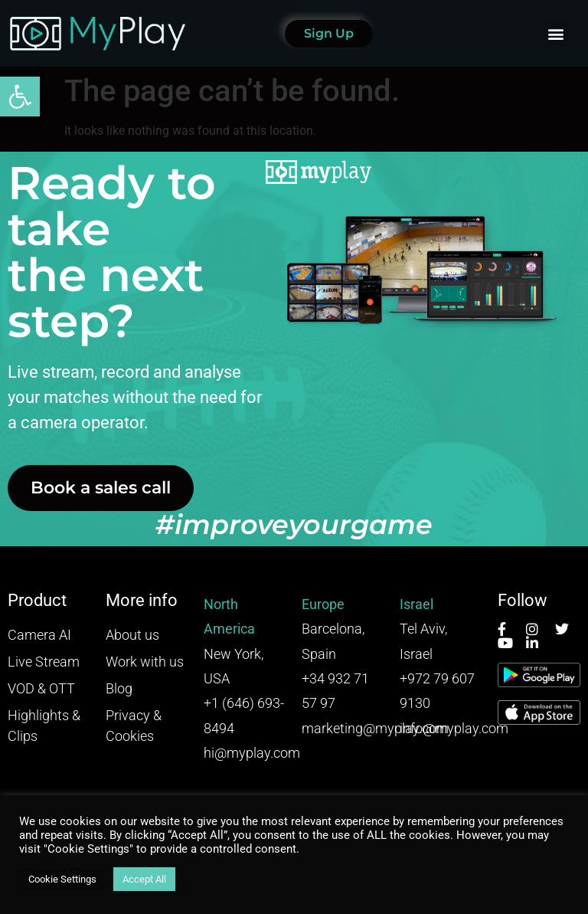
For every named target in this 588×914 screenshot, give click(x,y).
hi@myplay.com (252, 753)
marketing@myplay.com (375, 728)
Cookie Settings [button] (62, 879)
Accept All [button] (144, 879)
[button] (20, 97)
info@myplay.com (454, 728)
